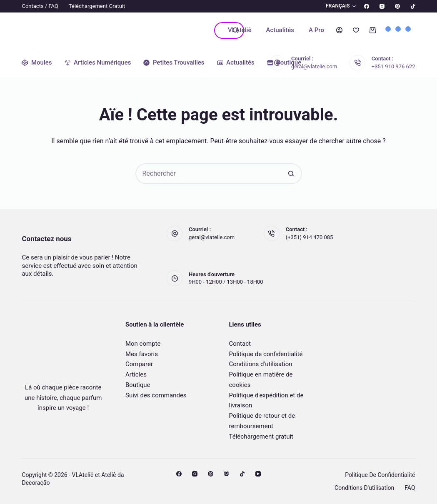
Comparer (139, 364)
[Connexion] (339, 30)
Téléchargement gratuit (97, 6)
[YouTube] (258, 474)
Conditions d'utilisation (261, 364)
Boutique (138, 385)
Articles (136, 374)
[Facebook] (367, 6)
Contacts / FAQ (40, 6)
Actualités (280, 30)
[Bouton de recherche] (292, 174)
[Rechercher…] (221, 30)
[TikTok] (413, 6)
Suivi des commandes (156, 395)
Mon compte (143, 344)
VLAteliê (240, 30)
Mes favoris (142, 354)
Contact (240, 344)
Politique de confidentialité (266, 354)
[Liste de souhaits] (356, 30)
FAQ (410, 488)
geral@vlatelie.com (314, 66)
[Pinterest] (397, 6)
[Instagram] (382, 6)
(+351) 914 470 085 (310, 237)
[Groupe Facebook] (226, 474)
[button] (336, 6)
